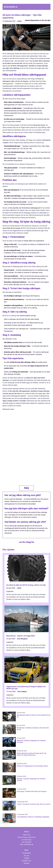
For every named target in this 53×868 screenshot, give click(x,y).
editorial (28, 20)
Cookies (27, 858)
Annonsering (26, 853)
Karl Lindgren (22, 692)
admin (20, 21)
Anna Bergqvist (22, 639)
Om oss (27, 856)
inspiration (10, 591)
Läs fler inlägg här (27, 542)
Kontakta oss (26, 861)
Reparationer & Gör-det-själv (41, 20)
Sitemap (26, 863)
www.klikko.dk (28, 844)
